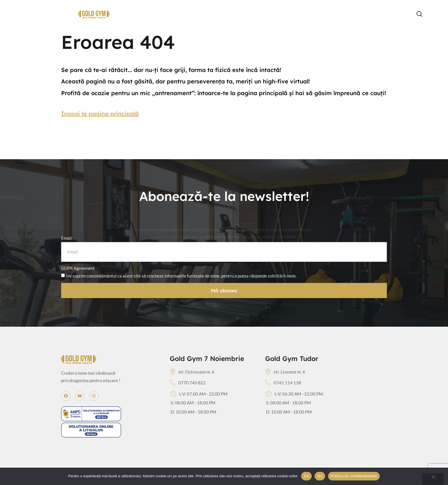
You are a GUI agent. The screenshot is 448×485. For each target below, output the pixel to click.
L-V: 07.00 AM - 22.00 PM (199, 394)
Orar (194, 14)
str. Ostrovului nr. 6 (192, 372)
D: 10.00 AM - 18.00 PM (193, 412)
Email (67, 238)
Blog (334, 14)
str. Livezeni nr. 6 (285, 372)
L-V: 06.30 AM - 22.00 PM (294, 394)
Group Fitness (227, 14)
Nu (320, 476)
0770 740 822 (188, 383)
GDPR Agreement (78, 268)
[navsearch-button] (420, 14)
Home (174, 14)
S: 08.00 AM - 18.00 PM (193, 403)
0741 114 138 (283, 383)
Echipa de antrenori (276, 14)
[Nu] (433, 479)
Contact (388, 14)
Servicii (359, 14)
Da (306, 476)
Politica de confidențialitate (354, 476)
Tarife (314, 14)
